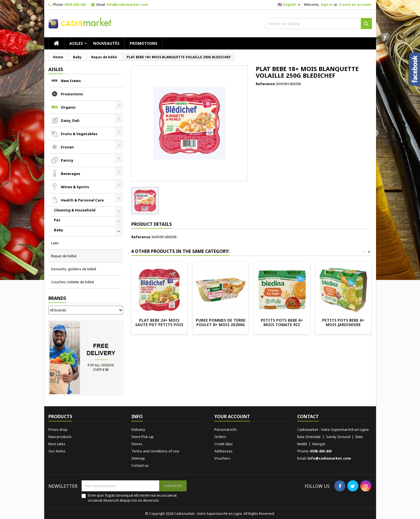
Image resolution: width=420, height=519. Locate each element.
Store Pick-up (143, 437)
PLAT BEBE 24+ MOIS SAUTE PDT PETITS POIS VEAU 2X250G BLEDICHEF (159, 325)
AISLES (76, 43)
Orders (220, 437)
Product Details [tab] (152, 224)
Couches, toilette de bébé (73, 282)
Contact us (140, 465)
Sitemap (138, 458)
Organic (68, 107)
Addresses (223, 451)
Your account (232, 416)
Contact (308, 416)
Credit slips (224, 444)
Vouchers (222, 458)
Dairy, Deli (70, 120)
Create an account (355, 5)
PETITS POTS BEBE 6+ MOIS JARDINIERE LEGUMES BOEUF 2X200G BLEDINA (343, 327)
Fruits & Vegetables (79, 134)
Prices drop (58, 429)
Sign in (327, 5)
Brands (57, 298)
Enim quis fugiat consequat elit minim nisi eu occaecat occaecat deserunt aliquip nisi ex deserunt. (132, 498)
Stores (137, 444)
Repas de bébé (64, 256)
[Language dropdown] (290, 5)
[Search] (319, 23)
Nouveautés (106, 43)
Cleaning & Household (75, 210)
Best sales (57, 444)
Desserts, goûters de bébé (74, 269)
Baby (58, 230)
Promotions (144, 43)
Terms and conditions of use (155, 451)
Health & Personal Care (82, 200)
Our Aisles (57, 451)
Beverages (71, 174)
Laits (55, 243)
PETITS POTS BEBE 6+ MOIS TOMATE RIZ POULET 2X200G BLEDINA (282, 325)
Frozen (67, 147)
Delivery (138, 429)
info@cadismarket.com (127, 5)
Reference (265, 84)
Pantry (67, 160)
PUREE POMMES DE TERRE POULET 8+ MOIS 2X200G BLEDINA (221, 325)
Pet (57, 220)
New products (60, 437)
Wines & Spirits (75, 187)
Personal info (225, 429)
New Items (71, 81)
